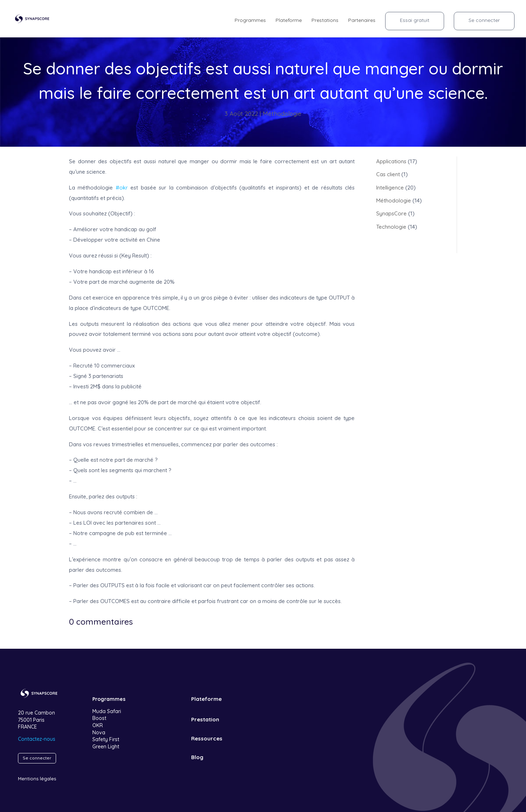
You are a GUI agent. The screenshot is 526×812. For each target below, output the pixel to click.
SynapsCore (391, 213)
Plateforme (289, 20)
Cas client (388, 174)
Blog (197, 757)
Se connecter (484, 20)
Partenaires (362, 20)
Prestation (205, 719)
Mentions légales (37, 779)
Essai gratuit (415, 20)
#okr (122, 188)
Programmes (250, 20)
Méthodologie (282, 113)
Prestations (325, 20)
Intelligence (390, 188)
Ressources (206, 738)
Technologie (391, 227)
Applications (391, 161)
